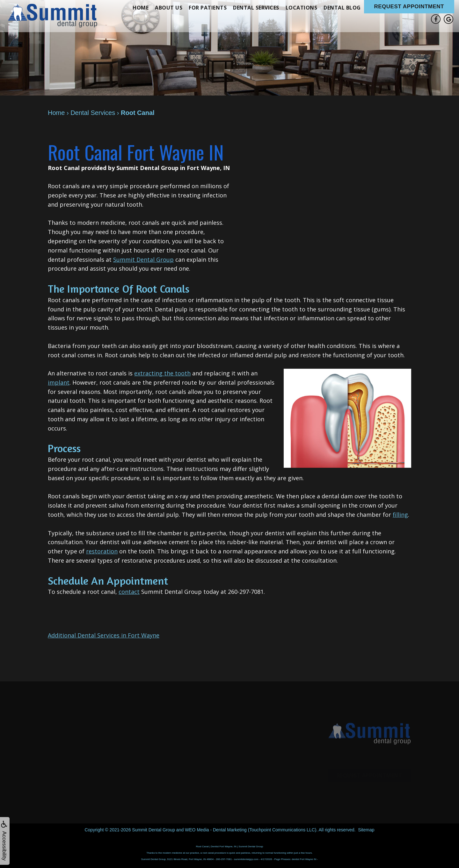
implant (59, 382)
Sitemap (366, 830)
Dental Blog (342, 8)
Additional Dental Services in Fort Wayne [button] (104, 635)
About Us (169, 8)
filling (400, 515)
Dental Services (256, 8)
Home (141, 8)
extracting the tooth (162, 373)
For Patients (208, 8)
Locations (302, 8)
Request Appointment (409, 7)
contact (129, 592)
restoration (102, 551)
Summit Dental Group (143, 260)
